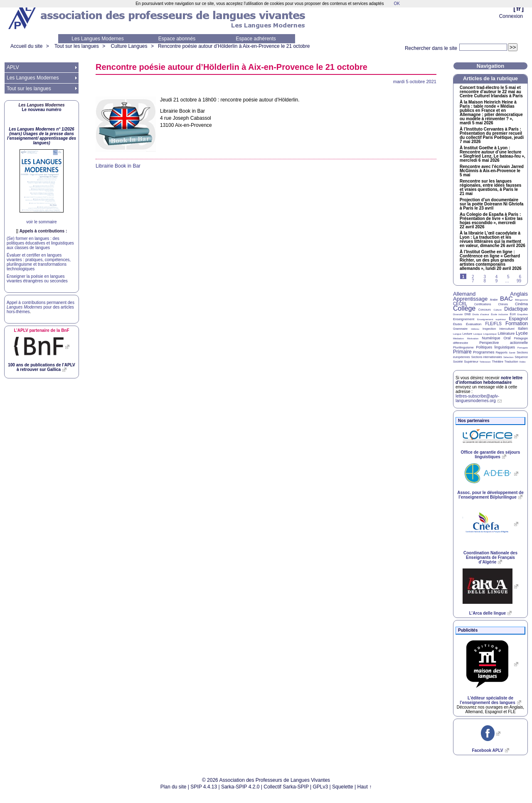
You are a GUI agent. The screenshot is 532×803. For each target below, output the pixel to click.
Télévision (485, 362)
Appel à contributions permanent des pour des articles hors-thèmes (41, 307)
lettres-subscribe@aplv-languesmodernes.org (477, 398)
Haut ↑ (365, 787)
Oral (507, 338)
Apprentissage (470, 299)
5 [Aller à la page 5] (508, 277)
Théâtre (498, 362)
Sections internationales (487, 357)
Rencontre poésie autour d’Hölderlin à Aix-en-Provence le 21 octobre (234, 46)
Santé (512, 353)
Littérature (506, 334)
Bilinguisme (521, 300)
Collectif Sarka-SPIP (286, 787)
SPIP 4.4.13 (204, 787)
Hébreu (475, 329)
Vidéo (522, 362)
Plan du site (174, 787)
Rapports (502, 352)
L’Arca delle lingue (488, 613)
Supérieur (471, 362)
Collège (464, 308)
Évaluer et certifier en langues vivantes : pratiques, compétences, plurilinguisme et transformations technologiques (39, 262)
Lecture (467, 334)
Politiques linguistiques (495, 347)
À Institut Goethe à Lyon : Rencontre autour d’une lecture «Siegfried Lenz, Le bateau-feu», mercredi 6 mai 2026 (492, 154)
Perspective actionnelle (504, 343)
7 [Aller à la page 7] (473, 281)
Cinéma (521, 304)
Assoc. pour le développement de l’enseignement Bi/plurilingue (490, 495)
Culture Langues (129, 46)
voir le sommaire (41, 222)
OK (397, 4)
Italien (523, 329)
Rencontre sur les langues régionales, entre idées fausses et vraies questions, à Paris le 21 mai (490, 188)
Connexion (511, 16)
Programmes (484, 352)
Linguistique (490, 334)
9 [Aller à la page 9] (497, 281)
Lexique (478, 334)
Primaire (462, 352)
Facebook (487, 750)
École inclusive (499, 314)
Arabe (494, 300)
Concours (485, 310)
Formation (517, 324)
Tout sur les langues (77, 46)
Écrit (512, 314)
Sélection (509, 357)
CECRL (460, 304)
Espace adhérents (256, 39)
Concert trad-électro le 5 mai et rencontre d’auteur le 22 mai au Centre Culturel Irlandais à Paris (491, 92)
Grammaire (460, 329)
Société (458, 362)
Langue (457, 334)
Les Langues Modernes (97, 39)
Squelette (343, 787)
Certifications (483, 304)
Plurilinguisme (463, 347)
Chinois (503, 304)
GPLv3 (321, 787)
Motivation (473, 338)
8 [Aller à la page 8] (485, 281)
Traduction (511, 362)
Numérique (491, 338)
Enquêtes (523, 314)
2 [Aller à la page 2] (473, 277)
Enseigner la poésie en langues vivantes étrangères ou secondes (37, 279)
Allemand (464, 294)
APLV (13, 67)
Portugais (523, 348)
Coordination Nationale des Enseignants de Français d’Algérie (490, 557)
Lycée (522, 333)
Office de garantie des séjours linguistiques (491, 455)
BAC (506, 298)
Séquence (521, 357)
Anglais (519, 294)
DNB (468, 314)
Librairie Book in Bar (118, 166)
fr (518, 9)
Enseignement (464, 319)
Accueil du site (26, 46)
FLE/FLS (493, 324)
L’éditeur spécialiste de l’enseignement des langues (487, 700)
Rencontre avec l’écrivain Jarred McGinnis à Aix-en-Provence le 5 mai (492, 171)
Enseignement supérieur (491, 319)
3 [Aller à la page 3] (485, 277)
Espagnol (518, 319)
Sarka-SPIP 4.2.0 (240, 787)
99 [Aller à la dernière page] (519, 281)
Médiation (458, 338)
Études (458, 324)
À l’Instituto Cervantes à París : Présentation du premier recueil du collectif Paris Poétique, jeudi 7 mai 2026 (492, 136)
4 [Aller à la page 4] (497, 277)
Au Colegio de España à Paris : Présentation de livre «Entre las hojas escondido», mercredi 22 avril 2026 (491, 221)
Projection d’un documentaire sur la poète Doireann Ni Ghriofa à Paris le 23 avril (491, 204)
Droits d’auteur (481, 314)
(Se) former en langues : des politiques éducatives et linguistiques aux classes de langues (40, 243)
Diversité (458, 314)
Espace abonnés (177, 39)
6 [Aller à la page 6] (520, 277)
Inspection (489, 329)
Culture (497, 310)
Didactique (516, 309)
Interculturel (507, 329)
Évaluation (474, 324)
